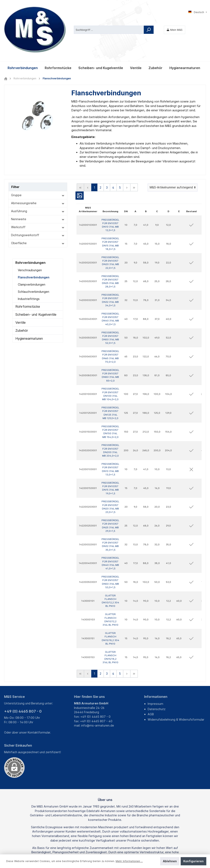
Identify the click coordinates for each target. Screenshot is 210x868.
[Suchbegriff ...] (109, 8)
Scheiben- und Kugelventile (36, 271)
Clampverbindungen (32, 241)
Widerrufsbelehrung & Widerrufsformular (176, 676)
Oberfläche (38, 200)
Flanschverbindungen (34, 234)
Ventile (21, 279)
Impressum (155, 660)
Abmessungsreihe (38, 160)
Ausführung (38, 168)
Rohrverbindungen (30, 219)
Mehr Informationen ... (129, 861)
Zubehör (22, 287)
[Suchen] (149, 8)
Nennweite (38, 176)
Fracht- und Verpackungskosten (99, 844)
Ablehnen (170, 861)
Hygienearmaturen (29, 295)
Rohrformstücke (28, 263)
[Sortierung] (173, 144)
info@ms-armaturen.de (98, 682)
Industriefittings (29, 256)
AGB (151, 671)
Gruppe (38, 152)
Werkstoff (38, 184)
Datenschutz (157, 666)
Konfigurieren (193, 861)
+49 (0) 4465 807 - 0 (23, 668)
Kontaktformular (39, 689)
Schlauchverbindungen (34, 248)
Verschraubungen (30, 227)
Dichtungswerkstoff (38, 192)
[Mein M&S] (175, 8)
